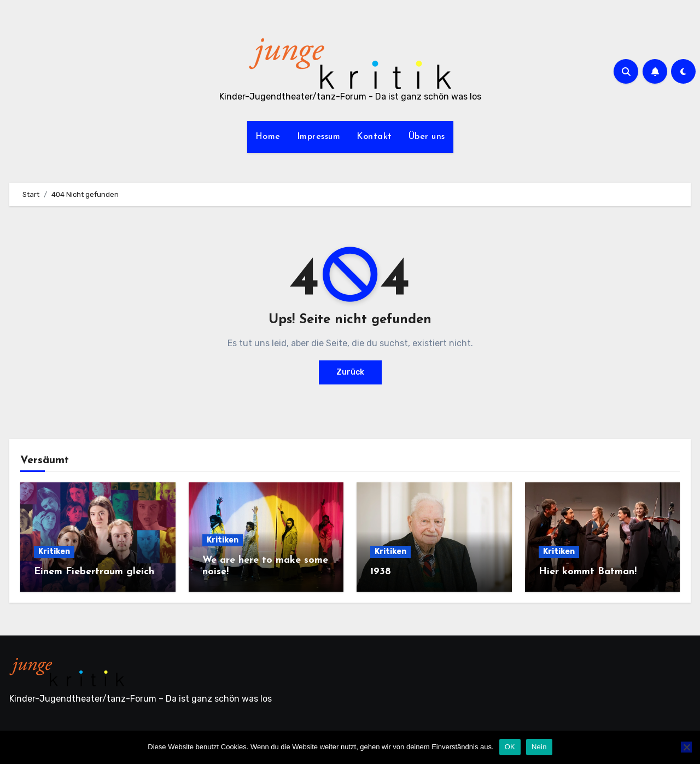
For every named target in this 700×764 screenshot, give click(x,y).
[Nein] (686, 747)
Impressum (319, 137)
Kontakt (374, 137)
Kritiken (54, 552)
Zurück (350, 372)
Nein (539, 747)
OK (510, 747)
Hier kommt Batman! (588, 572)
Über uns (427, 137)
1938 (381, 572)
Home (268, 137)
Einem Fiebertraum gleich (94, 572)
